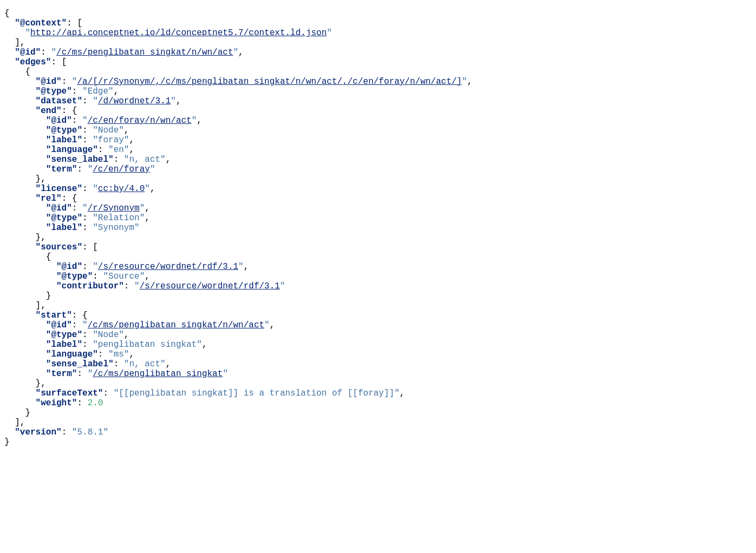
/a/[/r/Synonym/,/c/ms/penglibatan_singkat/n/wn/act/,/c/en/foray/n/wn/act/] (269, 98)
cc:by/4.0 (121, 229)
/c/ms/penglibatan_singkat (158, 455)
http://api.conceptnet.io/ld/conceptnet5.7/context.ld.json (178, 38)
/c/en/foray (121, 205)
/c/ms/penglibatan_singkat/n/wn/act (145, 62)
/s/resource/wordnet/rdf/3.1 (168, 324)
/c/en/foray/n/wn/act (140, 146)
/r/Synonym (114, 253)
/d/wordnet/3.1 (134, 122)
